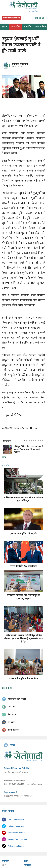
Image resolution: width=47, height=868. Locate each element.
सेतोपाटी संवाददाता (20, 64)
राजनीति (27, 27)
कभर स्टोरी (15, 27)
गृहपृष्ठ (4, 865)
